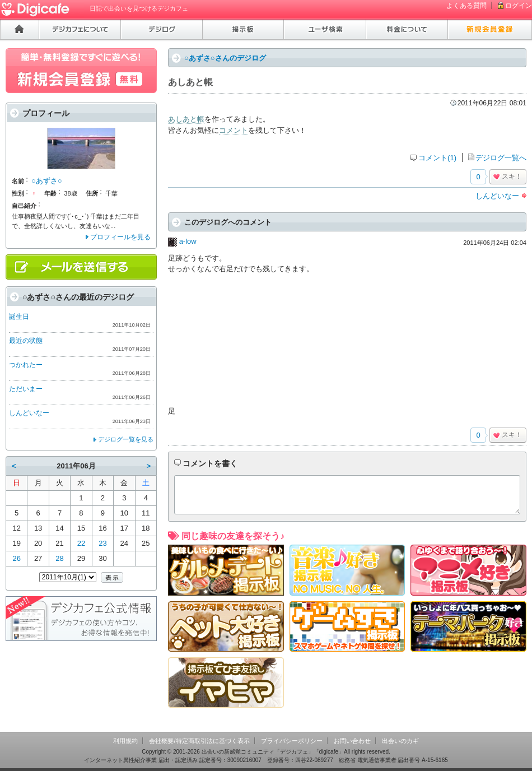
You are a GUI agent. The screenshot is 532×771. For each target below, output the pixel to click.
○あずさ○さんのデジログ (225, 58)
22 (81, 543)
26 (16, 558)
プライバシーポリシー (292, 741)
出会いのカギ (400, 741)
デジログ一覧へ (501, 158)
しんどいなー (497, 196)
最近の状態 (26, 341)
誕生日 (19, 317)
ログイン (519, 6)
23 (102, 543)
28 (59, 558)
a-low (188, 241)
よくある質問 (466, 6)
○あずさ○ (47, 181)
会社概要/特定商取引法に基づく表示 (199, 741)
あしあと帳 (186, 119)
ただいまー (26, 389)
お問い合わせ (352, 741)
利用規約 (125, 741)
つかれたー (26, 365)
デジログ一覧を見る (126, 439)
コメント (234, 130)
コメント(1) (437, 158)
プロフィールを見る (120, 237)
